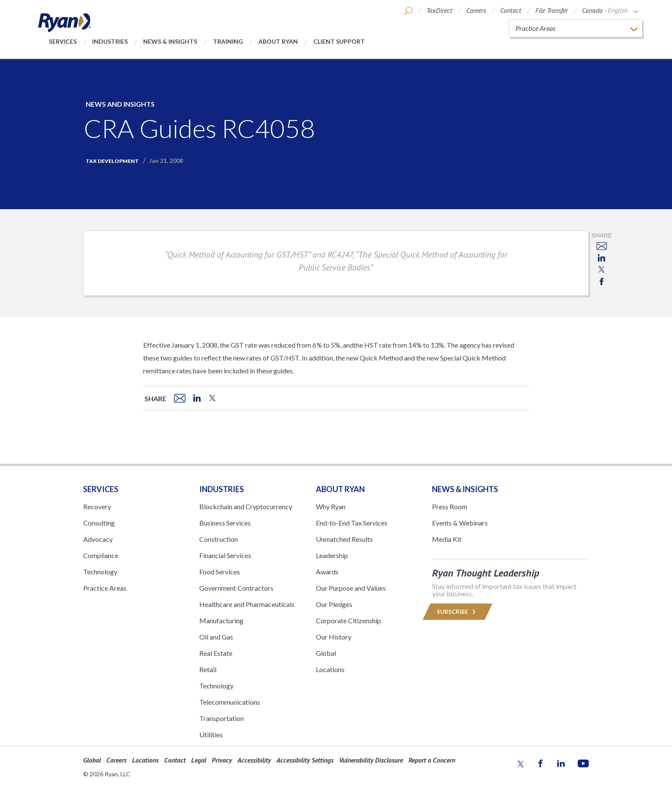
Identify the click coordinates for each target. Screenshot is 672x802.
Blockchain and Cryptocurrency (246, 506)
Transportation (222, 718)
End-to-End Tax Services (352, 523)
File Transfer (552, 10)
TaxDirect (439, 10)
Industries (110, 41)
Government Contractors (236, 588)
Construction (219, 539)
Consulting (99, 523)
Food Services (220, 572)
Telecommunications (230, 702)
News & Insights (170, 41)
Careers (476, 10)
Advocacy (98, 539)
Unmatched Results (344, 539)
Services (63, 41)
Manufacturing (221, 620)
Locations (330, 669)
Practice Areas (105, 588)
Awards (327, 572)
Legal (199, 760)
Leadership (332, 555)
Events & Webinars (460, 523)
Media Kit (447, 539)
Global (326, 653)
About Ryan (278, 41)
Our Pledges (334, 604)
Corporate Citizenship (348, 620)
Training (228, 41)
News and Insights (120, 104)
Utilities (211, 734)
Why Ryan (331, 506)
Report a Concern (432, 760)
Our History (334, 637)
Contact (511, 10)
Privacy (222, 760)
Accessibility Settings (305, 760)
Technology (100, 572)
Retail (208, 669)
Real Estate (216, 653)
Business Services (225, 523)
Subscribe (457, 612)
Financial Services (225, 555)
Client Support (339, 41)
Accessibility (254, 760)
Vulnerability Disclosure (371, 760)
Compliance (101, 555)
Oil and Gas (216, 637)
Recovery (97, 506)
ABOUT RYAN (340, 489)
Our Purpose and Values (351, 588)
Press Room (450, 506)
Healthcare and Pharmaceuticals (247, 604)
